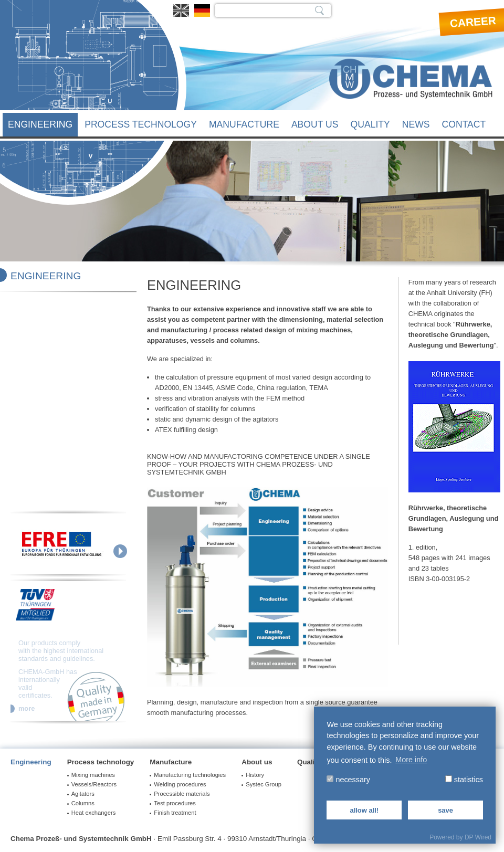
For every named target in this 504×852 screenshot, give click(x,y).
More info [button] (411, 760)
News (416, 124)
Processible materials (182, 794)
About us (315, 124)
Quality (370, 124)
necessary (348, 780)
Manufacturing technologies (190, 775)
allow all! (364, 810)
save (445, 810)
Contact (464, 124)
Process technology (141, 124)
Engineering (40, 124)
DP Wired (478, 837)
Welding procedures (180, 784)
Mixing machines (93, 775)
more (27, 709)
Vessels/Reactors (94, 784)
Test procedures (175, 803)
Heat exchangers (94, 813)
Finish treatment (175, 813)
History (255, 775)
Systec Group (264, 784)
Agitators (83, 794)
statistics (464, 780)
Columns (83, 803)
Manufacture (244, 124)
